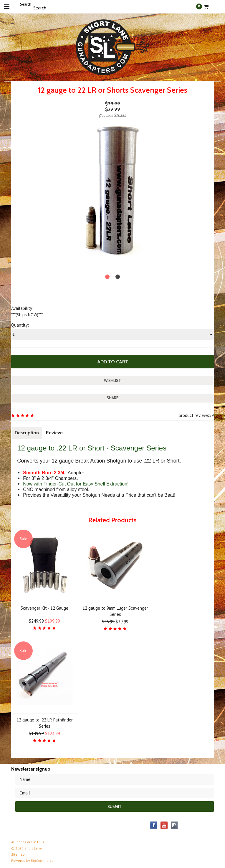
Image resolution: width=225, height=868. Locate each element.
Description (27, 433)
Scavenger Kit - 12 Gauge (44, 608)
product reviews (194, 415)
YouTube (164, 825)
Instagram (174, 825)
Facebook (154, 825)
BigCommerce (42, 860)
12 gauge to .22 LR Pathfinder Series (45, 723)
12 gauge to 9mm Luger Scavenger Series (115, 611)
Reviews (55, 433)
